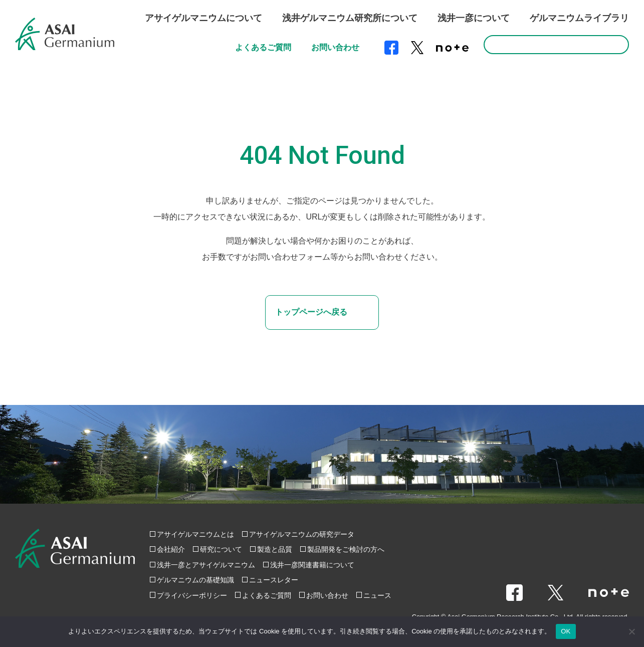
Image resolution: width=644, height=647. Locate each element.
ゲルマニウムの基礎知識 (195, 580)
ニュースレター (274, 580)
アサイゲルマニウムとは (195, 534)
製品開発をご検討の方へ (346, 549)
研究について (221, 549)
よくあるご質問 (263, 47)
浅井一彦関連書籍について (312, 565)
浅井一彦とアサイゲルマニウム (206, 565)
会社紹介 (171, 549)
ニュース (377, 595)
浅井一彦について (474, 18)
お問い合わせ (335, 47)
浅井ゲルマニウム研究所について (350, 18)
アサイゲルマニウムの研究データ (302, 534)
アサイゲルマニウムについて (203, 18)
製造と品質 (275, 549)
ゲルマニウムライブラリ (579, 18)
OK (566, 631)
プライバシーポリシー (192, 595)
